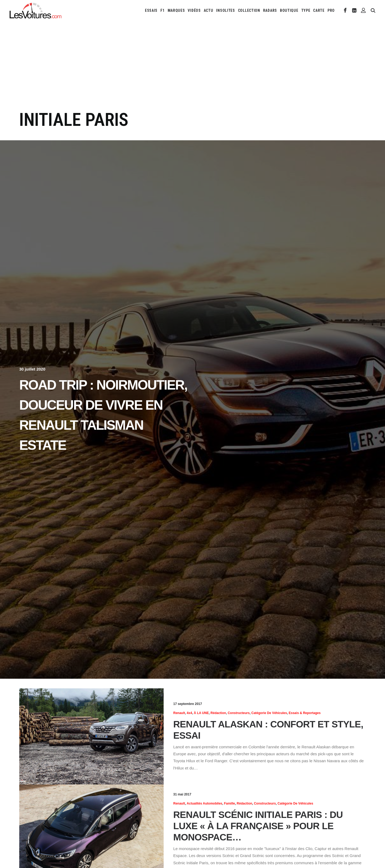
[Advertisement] (192, 69)
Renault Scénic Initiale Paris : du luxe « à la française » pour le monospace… (258, 826)
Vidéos (194, 10)
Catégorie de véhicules (269, 713)
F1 (162, 10)
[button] (345, 10)
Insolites (225, 10)
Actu (209, 10)
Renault (179, 713)
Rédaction (218, 713)
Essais (151, 10)
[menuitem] (151, 10)
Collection (249, 10)
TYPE (306, 10)
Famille (230, 803)
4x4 (189, 713)
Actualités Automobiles (204, 803)
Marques (176, 10)
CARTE (319, 10)
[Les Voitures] (36, 10)
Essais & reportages (305, 713)
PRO (331, 10)
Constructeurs (239, 713)
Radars (270, 10)
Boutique (289, 10)
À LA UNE (201, 713)
